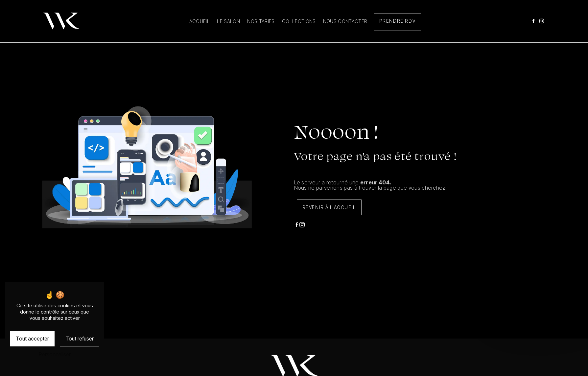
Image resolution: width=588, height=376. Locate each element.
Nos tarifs (261, 21)
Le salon (228, 21)
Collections (299, 21)
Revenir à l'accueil (329, 207)
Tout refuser (80, 339)
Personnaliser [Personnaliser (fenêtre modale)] (55, 354)
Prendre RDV (398, 21)
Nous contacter (345, 21)
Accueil (200, 21)
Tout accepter (32, 339)
